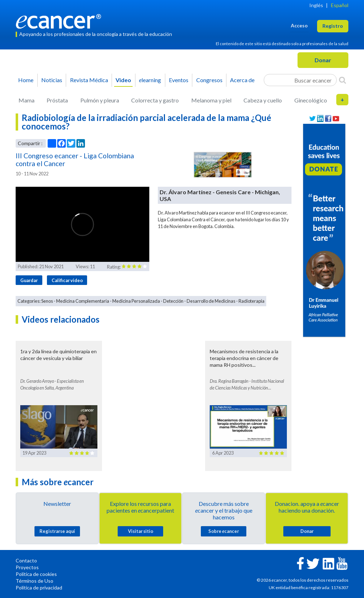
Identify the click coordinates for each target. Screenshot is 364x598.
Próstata (57, 100)
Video (123, 80)
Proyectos (27, 567)
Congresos (209, 80)
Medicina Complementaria (83, 301)
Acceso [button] (299, 25)
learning (150, 80)
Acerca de (242, 80)
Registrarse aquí (57, 531)
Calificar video (67, 280)
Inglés (316, 5)
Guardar (29, 280)
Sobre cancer (224, 531)
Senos (47, 301)
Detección (173, 301)
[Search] (342, 80)
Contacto (26, 560)
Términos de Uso (34, 581)
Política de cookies (36, 574)
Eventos (179, 80)
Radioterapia (251, 301)
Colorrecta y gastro (155, 100)
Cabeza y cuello (263, 100)
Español (340, 5)
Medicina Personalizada (136, 301)
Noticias (52, 80)
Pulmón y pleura (100, 100)
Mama (26, 100)
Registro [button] (333, 26)
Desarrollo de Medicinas (211, 301)
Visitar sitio (141, 531)
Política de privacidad (39, 588)
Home (26, 80)
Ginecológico (311, 100)
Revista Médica (89, 80)
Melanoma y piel (211, 100)
